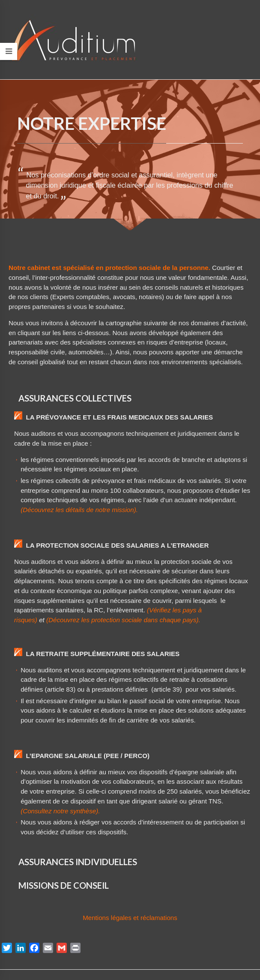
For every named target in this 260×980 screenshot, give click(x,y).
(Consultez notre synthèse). (60, 811)
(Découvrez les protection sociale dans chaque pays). (123, 620)
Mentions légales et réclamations (130, 918)
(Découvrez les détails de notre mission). (79, 510)
